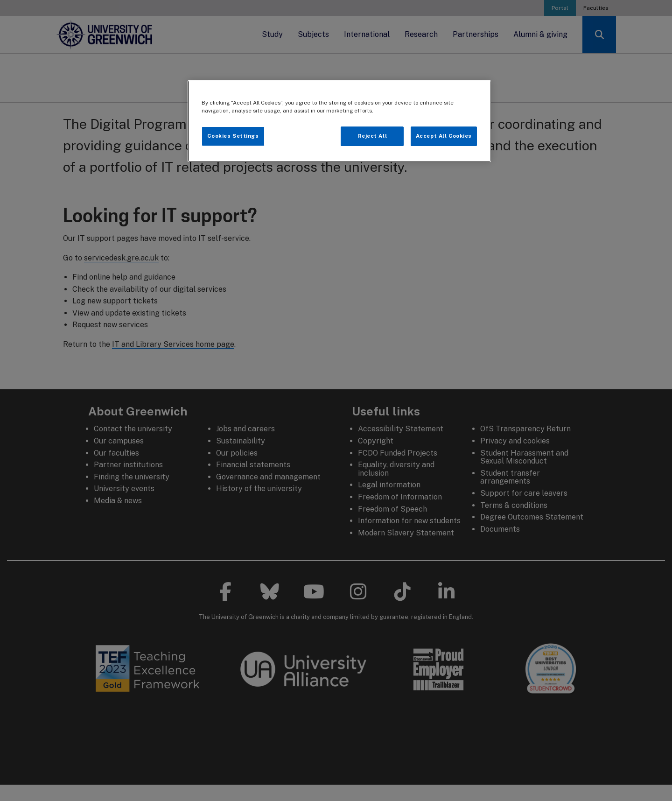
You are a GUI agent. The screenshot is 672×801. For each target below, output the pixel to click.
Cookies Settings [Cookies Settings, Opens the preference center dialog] (233, 136)
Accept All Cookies (444, 136)
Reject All (373, 136)
